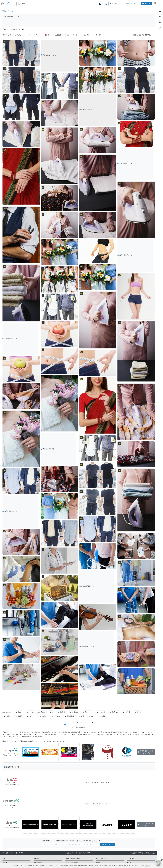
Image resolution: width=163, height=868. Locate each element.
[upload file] (100, 4)
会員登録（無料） (132, 3)
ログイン (146, 3)
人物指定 (59, 35)
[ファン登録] (160, 16)
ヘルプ (98, 862)
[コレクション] (160, 22)
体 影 (82, 716)
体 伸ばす (114, 712)
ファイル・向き (35, 35)
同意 (148, 866)
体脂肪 (19, 716)
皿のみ (42, 712)
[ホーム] (160, 10)
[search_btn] (106, 4)
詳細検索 (87, 35)
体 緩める (74, 712)
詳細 (143, 866)
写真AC (5, 11)
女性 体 (127, 712)
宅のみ (19, 712)
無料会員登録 (38, 862)
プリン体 (56, 716)
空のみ (30, 712)
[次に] (92, 723)
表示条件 (99, 35)
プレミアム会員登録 (71, 862)
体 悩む (8, 716)
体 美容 (61, 712)
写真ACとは (6, 862)
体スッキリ (88, 712)
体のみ (12, 11)
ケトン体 (101, 712)
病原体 (102, 716)
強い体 (138, 712)
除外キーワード (73, 35)
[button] (96, 4)
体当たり (31, 716)
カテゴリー (20, 35)
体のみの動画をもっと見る (146, 825)
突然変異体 (69, 716)
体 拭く (44, 716)
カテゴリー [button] (115, 4)
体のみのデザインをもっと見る (146, 752)
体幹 (92, 716)
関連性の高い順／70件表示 (143, 35)
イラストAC (131, 862)
